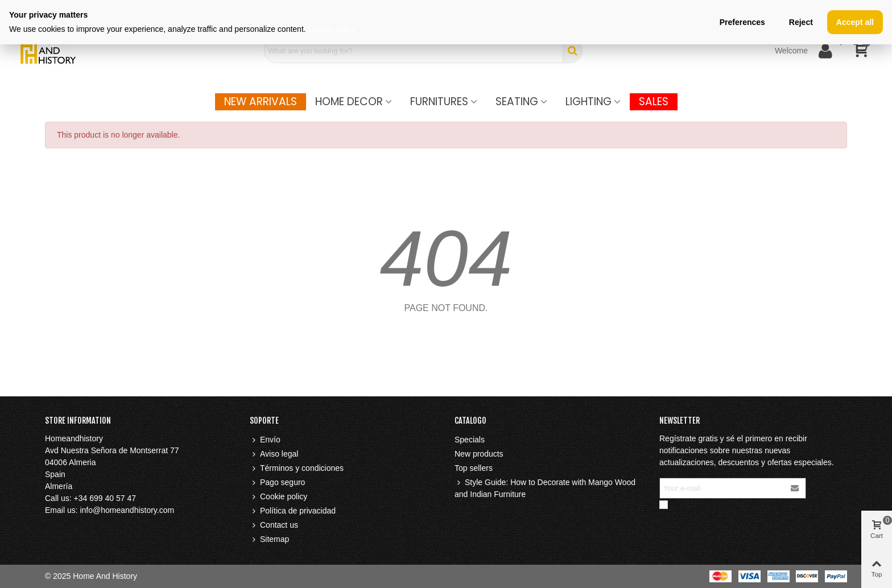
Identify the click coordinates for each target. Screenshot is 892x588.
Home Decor (349, 102)
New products (479, 454)
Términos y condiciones (297, 468)
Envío (265, 440)
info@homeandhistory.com (127, 510)
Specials (470, 440)
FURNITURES (439, 102)
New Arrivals (261, 102)
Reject (801, 22)
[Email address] (722, 488)
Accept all (855, 22)
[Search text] (414, 51)
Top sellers (474, 468)
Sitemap (269, 539)
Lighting (589, 102)
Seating (517, 102)
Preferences (742, 22)
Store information (78, 421)
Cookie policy (278, 497)
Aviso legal (274, 454)
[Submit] (795, 488)
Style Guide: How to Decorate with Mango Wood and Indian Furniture (545, 488)
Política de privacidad (293, 511)
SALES (654, 102)
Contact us (274, 525)
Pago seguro (277, 483)
